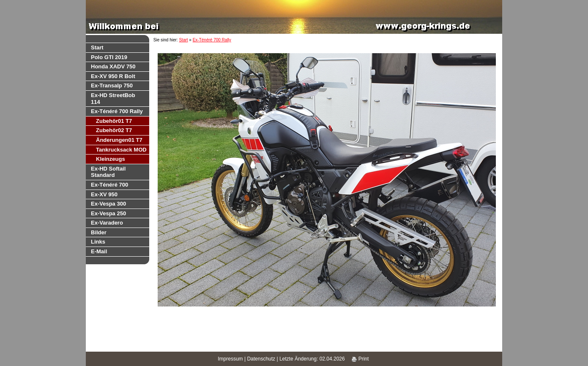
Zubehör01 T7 (114, 121)
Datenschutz (261, 359)
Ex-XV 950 (104, 194)
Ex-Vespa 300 (108, 204)
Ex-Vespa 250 (108, 213)
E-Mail (99, 251)
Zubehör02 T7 (114, 130)
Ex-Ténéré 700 (109, 185)
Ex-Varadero (107, 223)
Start (97, 47)
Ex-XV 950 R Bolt (113, 76)
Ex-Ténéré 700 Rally (117, 111)
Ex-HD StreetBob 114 (113, 99)
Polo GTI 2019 (109, 57)
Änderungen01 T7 (119, 140)
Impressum (230, 359)
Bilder (99, 232)
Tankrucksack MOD (121, 150)
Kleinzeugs (111, 159)
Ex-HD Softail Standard (108, 172)
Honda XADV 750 (113, 66)
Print (360, 359)
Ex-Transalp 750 (112, 85)
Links (98, 242)
